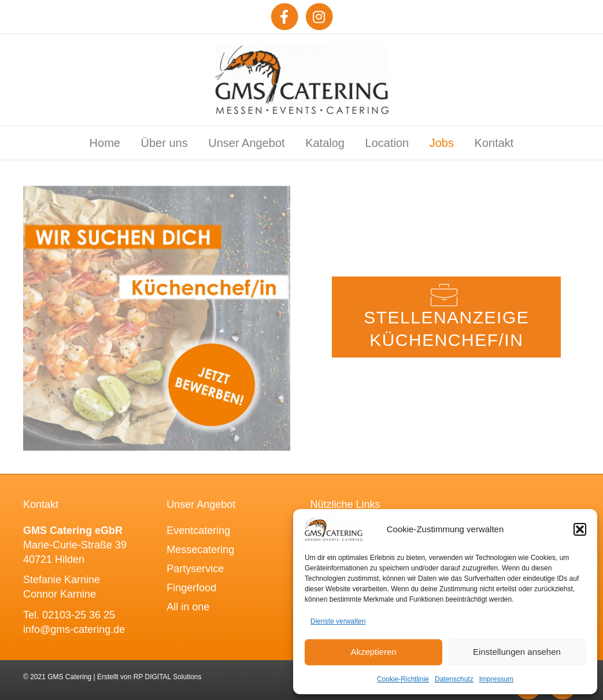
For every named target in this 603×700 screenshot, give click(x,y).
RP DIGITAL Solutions (168, 677)
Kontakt (494, 143)
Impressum (496, 679)
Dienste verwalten (338, 621)
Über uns (164, 143)
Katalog (325, 143)
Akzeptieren (373, 652)
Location (387, 143)
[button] (580, 529)
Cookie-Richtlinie (403, 679)
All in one (188, 607)
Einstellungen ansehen (517, 652)
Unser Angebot (246, 143)
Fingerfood (191, 588)
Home (105, 143)
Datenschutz (454, 679)
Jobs (442, 143)
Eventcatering (198, 530)
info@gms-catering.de (74, 629)
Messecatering (200, 550)
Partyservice (195, 569)
